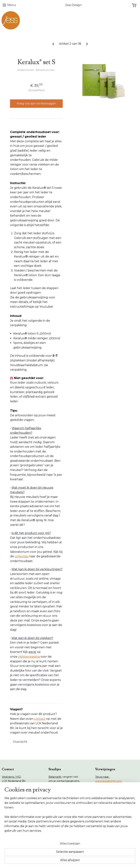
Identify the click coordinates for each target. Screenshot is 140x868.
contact (40, 719)
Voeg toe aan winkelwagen (36, 103)
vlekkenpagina (29, 657)
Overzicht (20, 742)
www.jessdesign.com (109, 781)
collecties (21, 556)
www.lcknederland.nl (108, 793)
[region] (46, 840)
